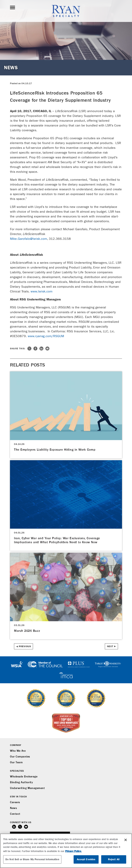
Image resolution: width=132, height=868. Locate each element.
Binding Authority (21, 782)
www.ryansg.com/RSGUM (46, 336)
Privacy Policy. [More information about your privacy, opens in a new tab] (73, 851)
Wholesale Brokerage (24, 777)
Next (110, 646)
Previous (25, 646)
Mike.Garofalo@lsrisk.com (28, 239)
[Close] (126, 840)
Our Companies (20, 757)
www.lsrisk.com (41, 291)
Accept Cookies (86, 859)
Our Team (16, 762)
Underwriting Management (27, 788)
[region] (66, 851)
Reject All (114, 859)
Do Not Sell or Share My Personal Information (32, 859)
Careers (15, 802)
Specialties (17, 771)
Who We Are (18, 751)
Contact (15, 814)
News (13, 808)
